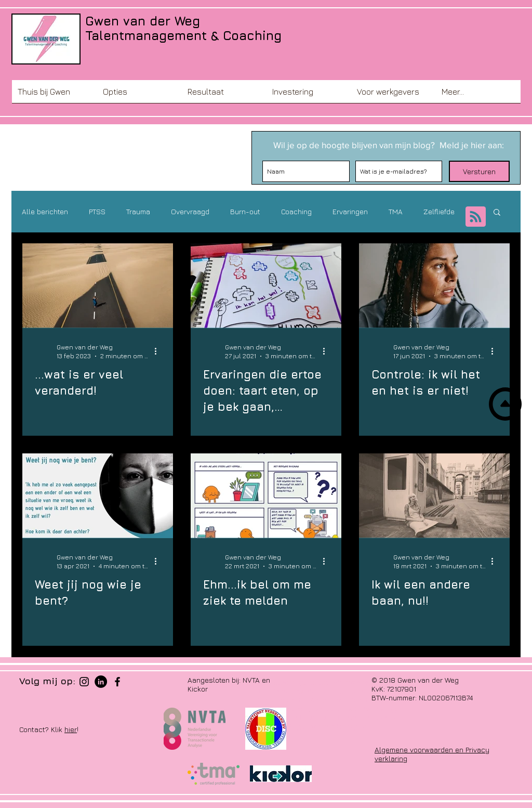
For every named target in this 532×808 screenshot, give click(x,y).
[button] (139, 95)
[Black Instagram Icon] (84, 682)
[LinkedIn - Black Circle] (101, 682)
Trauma (138, 211)
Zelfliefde (439, 211)
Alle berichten (45, 211)
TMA (396, 211)
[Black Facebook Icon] (117, 682)
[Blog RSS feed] (476, 217)
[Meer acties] (159, 351)
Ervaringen (350, 211)
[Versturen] (479, 171)
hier (71, 729)
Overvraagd (190, 211)
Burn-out (245, 211)
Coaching (296, 211)
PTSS (97, 211)
